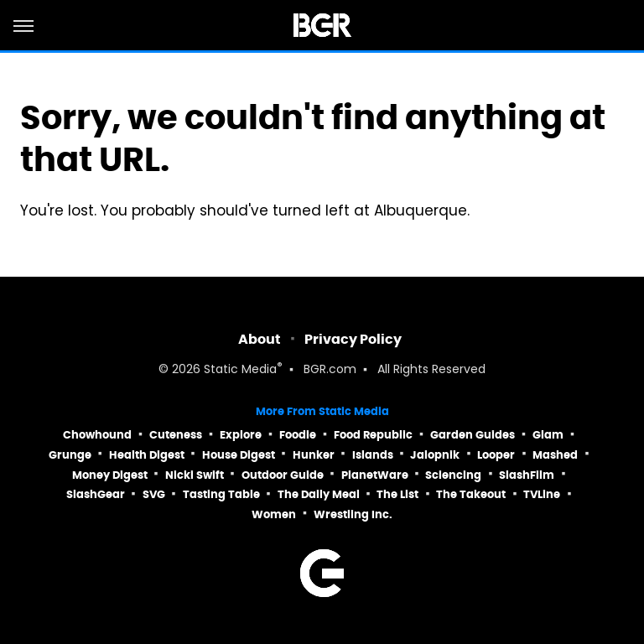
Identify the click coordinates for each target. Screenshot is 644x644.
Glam (548, 435)
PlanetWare (375, 475)
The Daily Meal (319, 494)
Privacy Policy (353, 339)
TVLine (542, 494)
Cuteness (176, 435)
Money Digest (110, 475)
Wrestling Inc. (353, 514)
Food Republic (373, 435)
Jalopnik (435, 455)
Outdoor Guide (283, 475)
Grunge (70, 455)
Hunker (314, 455)
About (260, 339)
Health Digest (147, 455)
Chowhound (97, 435)
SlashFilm (527, 475)
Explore (241, 435)
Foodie (298, 435)
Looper (496, 455)
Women (274, 514)
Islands (373, 455)
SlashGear (96, 494)
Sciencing (453, 475)
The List (397, 494)
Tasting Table (221, 494)
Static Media (240, 370)
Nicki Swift (195, 475)
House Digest (239, 455)
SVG (154, 494)
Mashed (555, 455)
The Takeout (471, 494)
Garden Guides (473, 435)
